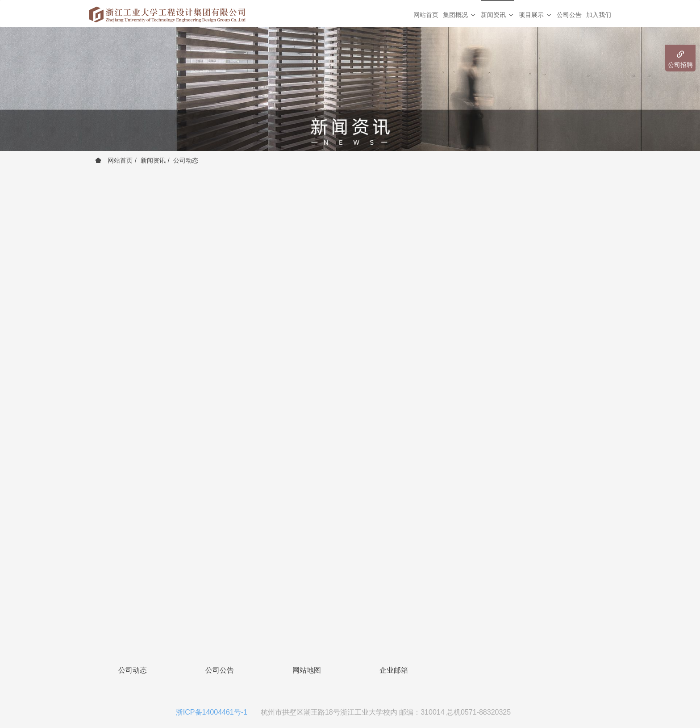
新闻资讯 (153, 160)
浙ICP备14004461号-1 (212, 712)
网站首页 (426, 15)
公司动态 (186, 160)
